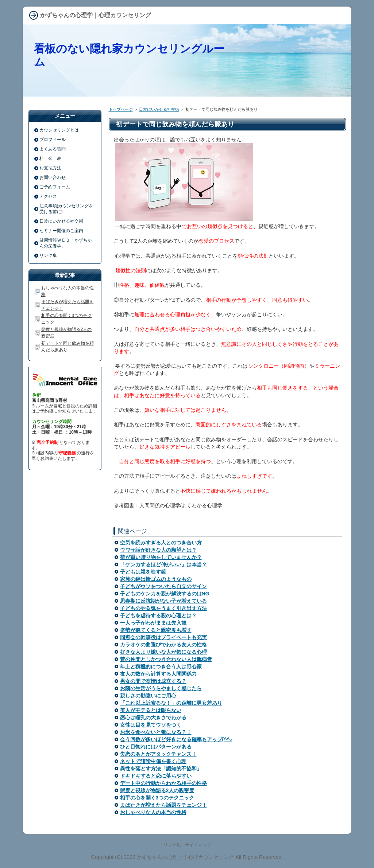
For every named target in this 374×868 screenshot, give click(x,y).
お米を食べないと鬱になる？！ (156, 732)
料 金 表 (50, 159)
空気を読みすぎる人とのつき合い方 (161, 543)
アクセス (48, 196)
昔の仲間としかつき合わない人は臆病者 (166, 659)
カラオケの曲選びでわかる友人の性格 (163, 645)
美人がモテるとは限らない (151, 710)
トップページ (121, 109)
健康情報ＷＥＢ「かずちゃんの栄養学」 (66, 243)
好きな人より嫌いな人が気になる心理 (163, 652)
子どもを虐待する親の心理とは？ (158, 615)
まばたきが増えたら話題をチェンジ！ (163, 805)
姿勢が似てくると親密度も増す (156, 630)
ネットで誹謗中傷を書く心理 (153, 761)
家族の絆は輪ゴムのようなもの (156, 579)
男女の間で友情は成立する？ (153, 681)
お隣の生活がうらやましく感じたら (161, 688)
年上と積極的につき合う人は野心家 (161, 666)
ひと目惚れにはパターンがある (156, 747)
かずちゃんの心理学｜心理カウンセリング (185, 857)
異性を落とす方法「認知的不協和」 (161, 769)
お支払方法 (50, 168)
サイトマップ (198, 845)
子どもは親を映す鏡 (143, 572)
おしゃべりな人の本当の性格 (153, 812)
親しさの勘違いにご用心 (148, 696)
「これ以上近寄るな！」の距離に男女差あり (171, 703)
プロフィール (53, 140)
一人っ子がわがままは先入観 (153, 623)
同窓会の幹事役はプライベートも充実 (163, 637)
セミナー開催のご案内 (61, 231)
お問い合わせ (53, 177)
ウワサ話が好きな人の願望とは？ (158, 550)
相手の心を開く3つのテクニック (157, 798)
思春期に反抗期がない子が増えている (163, 601)
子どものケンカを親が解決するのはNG (165, 594)
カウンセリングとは (59, 130)
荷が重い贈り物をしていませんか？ (161, 557)
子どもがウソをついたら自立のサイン (163, 586)
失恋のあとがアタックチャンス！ (158, 754)
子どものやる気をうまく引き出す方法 (163, 608)
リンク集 (48, 255)
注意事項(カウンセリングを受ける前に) (66, 209)
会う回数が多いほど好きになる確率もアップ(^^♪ (176, 739)
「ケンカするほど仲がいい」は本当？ (163, 564)
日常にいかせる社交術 (159, 109)
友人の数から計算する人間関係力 (158, 674)
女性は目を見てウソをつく (151, 725)
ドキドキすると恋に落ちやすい (156, 776)
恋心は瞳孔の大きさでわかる (153, 718)
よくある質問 (53, 149)
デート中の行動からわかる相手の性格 (163, 783)
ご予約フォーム (55, 187)
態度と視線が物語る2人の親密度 (157, 790)
